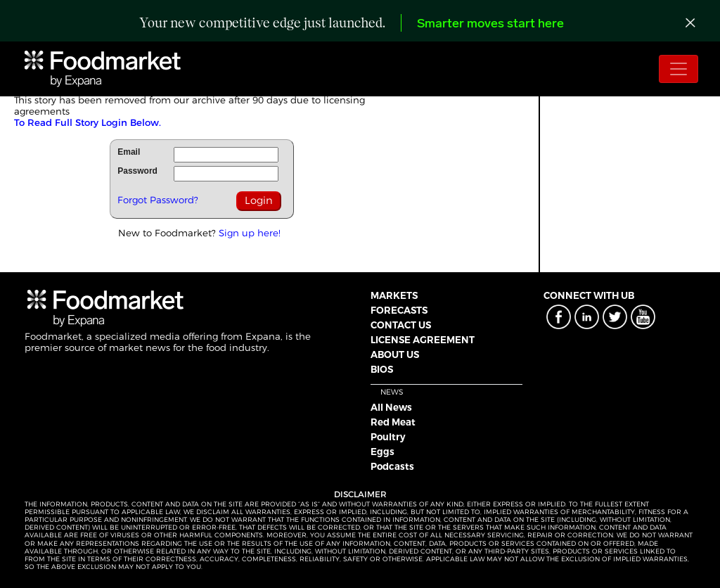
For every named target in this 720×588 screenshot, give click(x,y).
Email (129, 152)
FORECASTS (399, 310)
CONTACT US (401, 325)
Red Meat (393, 422)
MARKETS (394, 295)
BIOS (382, 369)
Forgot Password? (158, 200)
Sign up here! (250, 233)
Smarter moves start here (490, 24)
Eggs (382, 452)
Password (137, 171)
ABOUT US (395, 354)
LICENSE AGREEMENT (423, 340)
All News (391, 407)
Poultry (388, 437)
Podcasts (392, 466)
